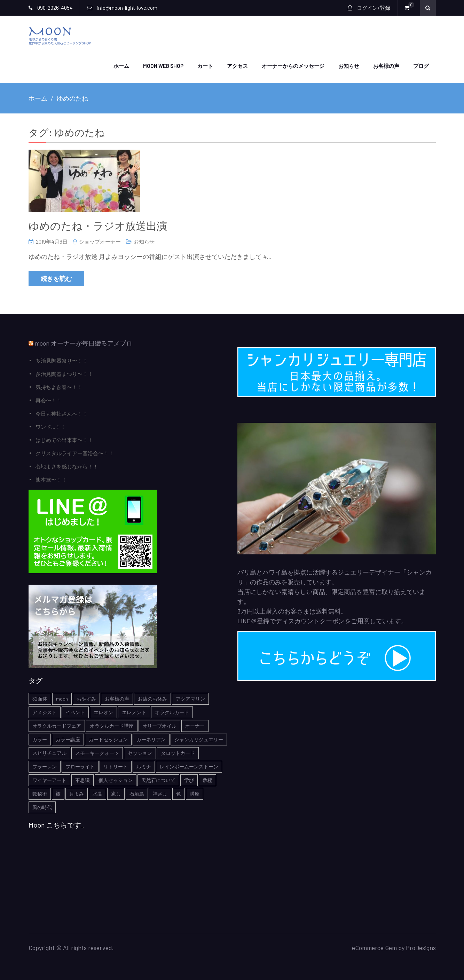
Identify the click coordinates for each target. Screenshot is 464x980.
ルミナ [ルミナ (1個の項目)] (144, 766)
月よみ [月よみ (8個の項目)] (77, 793)
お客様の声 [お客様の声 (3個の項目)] (117, 698)
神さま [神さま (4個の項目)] (160, 793)
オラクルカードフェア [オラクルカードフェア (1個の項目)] (57, 725)
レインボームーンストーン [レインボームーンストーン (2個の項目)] (189, 766)
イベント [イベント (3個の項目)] (75, 712)
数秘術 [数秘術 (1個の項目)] (40, 793)
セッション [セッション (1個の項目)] (140, 753)
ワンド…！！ (51, 426)
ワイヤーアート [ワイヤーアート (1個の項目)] (49, 780)
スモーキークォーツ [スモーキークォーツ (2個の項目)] (97, 753)
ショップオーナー (100, 241)
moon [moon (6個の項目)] (62, 698)
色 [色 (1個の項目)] (179, 793)
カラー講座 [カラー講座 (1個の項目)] (68, 739)
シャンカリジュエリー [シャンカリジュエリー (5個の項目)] (199, 739)
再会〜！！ (49, 400)
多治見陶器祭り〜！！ (62, 360)
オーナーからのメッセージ (293, 65)
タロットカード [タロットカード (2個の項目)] (178, 753)
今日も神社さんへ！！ (62, 413)
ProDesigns (421, 947)
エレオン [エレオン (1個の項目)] (103, 712)
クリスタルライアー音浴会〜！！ (75, 453)
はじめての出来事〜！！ (64, 440)
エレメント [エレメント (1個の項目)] (134, 712)
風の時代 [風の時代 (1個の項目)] (42, 807)
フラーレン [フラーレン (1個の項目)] (45, 766)
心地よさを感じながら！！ (67, 466)
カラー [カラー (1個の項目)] (40, 739)
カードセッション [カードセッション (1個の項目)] (108, 739)
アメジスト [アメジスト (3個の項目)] (45, 712)
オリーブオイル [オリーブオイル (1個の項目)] (159, 725)
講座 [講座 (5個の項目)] (195, 793)
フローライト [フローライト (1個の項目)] (80, 766)
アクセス (237, 65)
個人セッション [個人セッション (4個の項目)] (116, 780)
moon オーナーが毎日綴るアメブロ (84, 343)
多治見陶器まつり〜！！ (64, 373)
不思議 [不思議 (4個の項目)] (82, 780)
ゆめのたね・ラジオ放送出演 (98, 225)
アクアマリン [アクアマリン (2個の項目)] (190, 698)
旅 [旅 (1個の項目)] (58, 793)
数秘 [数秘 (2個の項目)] (207, 780)
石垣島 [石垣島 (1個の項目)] (137, 793)
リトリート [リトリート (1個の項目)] (116, 766)
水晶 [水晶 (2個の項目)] (97, 793)
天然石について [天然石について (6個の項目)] (158, 780)
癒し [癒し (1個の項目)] (116, 793)
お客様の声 (386, 65)
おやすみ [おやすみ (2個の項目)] (86, 698)
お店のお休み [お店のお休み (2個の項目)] (152, 698)
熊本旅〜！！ (51, 479)
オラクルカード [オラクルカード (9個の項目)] (172, 712)
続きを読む (56, 278)
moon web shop (163, 65)
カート (205, 65)
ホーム (121, 65)
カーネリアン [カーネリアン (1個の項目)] (151, 739)
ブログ (421, 65)
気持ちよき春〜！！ (59, 387)
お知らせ (349, 65)
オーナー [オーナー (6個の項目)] (195, 725)
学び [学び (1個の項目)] (189, 780)
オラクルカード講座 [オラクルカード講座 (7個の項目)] (112, 725)
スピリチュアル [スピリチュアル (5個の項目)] (49, 753)
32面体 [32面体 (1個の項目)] (40, 698)
